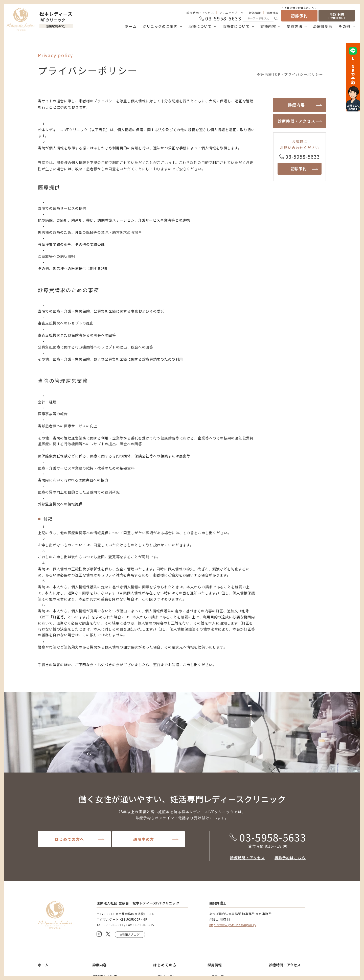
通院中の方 (144, 664)
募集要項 (218, 809)
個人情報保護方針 (313, 959)
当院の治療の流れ (54, 878)
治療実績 (48, 885)
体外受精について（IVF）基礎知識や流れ (120, 849)
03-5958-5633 (268, 663)
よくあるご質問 (281, 830)
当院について (221, 824)
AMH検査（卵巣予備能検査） (116, 891)
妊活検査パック (107, 899)
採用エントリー (222, 817)
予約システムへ (168, 802)
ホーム (131, 26)
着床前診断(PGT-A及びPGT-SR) (118, 920)
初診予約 (299, 14)
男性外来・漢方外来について (116, 867)
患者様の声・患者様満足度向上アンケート (297, 846)
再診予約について (169, 850)
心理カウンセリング (110, 859)
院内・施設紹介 (53, 830)
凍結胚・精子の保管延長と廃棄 (233, 850)
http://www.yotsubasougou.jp (233, 750)
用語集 (216, 865)
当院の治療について (54, 859)
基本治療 (102, 810)
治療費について (236, 26)
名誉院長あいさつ (54, 837)
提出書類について (224, 857)
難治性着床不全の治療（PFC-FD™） (116, 930)
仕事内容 (218, 802)
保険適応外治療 (105, 876)
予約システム (166, 842)
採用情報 (272, 13)
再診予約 (337, 16)
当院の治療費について (57, 911)
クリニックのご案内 (160, 26)
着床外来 (102, 913)
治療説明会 (323, 26)
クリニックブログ (232, 13)
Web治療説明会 (168, 817)
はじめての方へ (70, 664)
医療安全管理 (280, 959)
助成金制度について (56, 918)
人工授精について (108, 832)
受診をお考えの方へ (171, 809)
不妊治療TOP (269, 74)
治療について (200, 26)
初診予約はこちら (290, 683)
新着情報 (255, 13)
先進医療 (102, 884)
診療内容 (268, 26)
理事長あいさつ (53, 822)
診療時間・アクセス (200, 13)
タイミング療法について (113, 840)
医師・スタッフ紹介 (56, 844)
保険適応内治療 (105, 802)
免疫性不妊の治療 (108, 940)
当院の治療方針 (53, 870)
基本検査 (102, 817)
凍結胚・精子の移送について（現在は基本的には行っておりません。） (234, 877)
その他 (344, 26)
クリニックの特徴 (54, 815)
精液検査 (102, 825)
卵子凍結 (102, 906)
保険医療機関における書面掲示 (62, 928)
